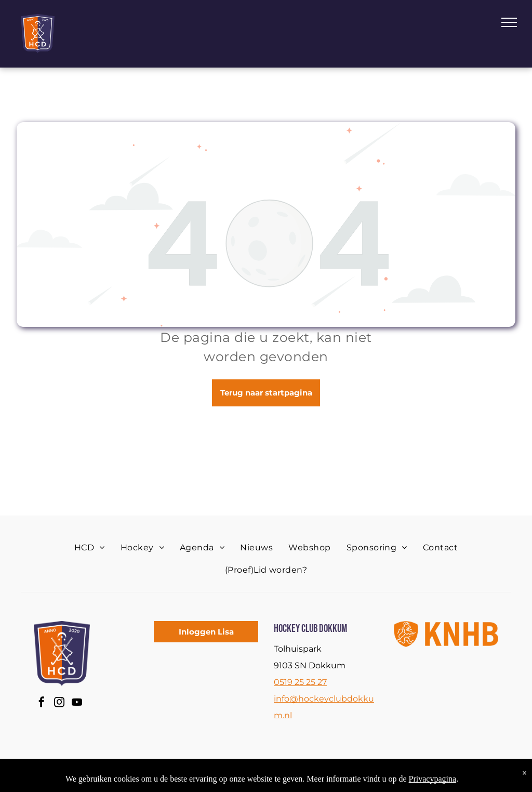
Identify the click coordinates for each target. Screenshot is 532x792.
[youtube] (77, 703)
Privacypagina (433, 779)
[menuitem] (90, 548)
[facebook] (42, 703)
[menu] (509, 22)
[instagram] (59, 703)
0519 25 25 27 (300, 682)
